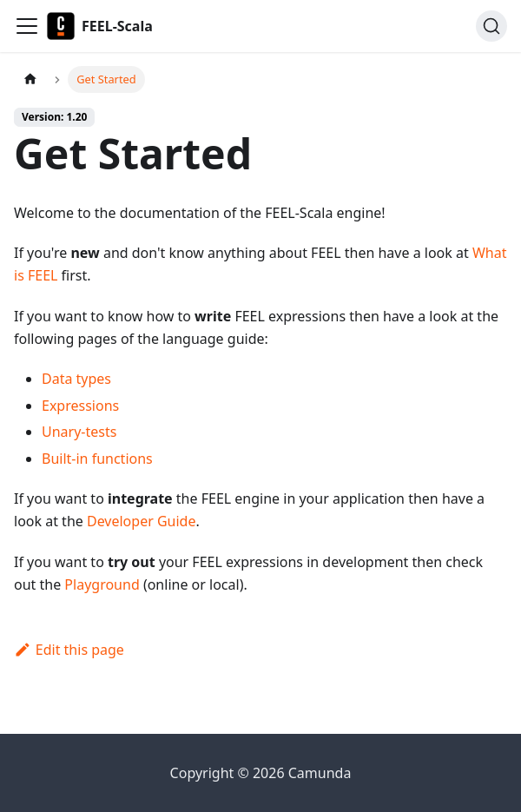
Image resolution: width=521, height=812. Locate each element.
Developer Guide (142, 521)
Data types (76, 379)
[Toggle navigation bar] (27, 26)
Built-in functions (97, 459)
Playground (102, 584)
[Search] (491, 26)
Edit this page (69, 650)
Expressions (80, 406)
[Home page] (30, 79)
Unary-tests (79, 432)
